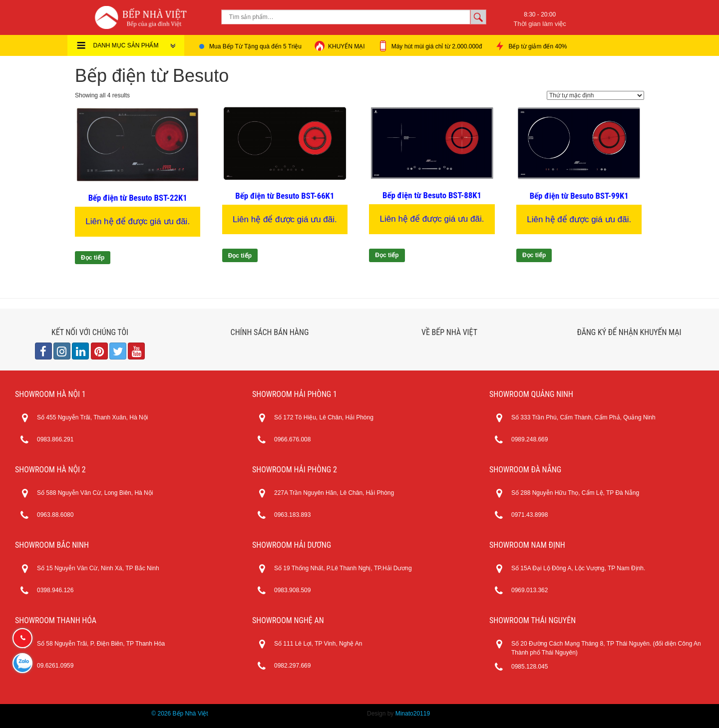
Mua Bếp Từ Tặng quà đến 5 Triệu (255, 46)
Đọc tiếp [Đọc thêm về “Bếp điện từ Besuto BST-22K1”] (93, 258)
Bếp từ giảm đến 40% (531, 46)
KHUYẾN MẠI (340, 46)
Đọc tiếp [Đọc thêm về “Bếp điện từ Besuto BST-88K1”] (387, 255)
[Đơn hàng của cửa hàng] (595, 95)
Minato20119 (413, 714)
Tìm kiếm (478, 17)
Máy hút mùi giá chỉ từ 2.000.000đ (430, 46)
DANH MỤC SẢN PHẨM (135, 45)
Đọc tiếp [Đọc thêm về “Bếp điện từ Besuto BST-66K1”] (240, 256)
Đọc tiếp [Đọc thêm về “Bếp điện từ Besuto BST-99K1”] (534, 255)
